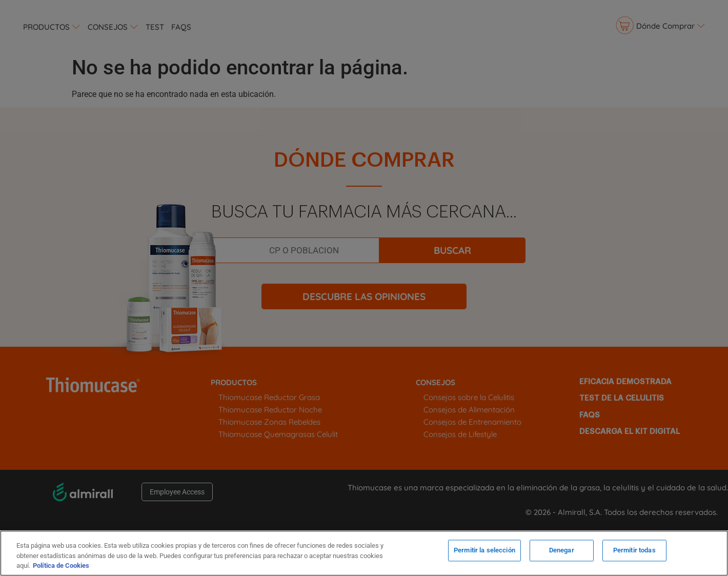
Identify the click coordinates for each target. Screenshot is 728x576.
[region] (364, 553)
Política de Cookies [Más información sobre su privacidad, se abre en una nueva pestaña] (61, 565)
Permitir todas (634, 552)
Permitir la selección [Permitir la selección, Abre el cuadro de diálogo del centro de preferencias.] (484, 552)
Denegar (562, 552)
